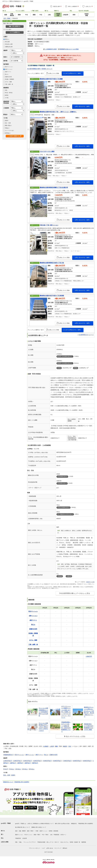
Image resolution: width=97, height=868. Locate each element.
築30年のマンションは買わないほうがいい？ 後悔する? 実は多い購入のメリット (89, 712)
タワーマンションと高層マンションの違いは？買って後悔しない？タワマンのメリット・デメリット (66, 712)
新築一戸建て (37, 835)
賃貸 (16, 831)
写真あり (7, 128)
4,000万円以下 (37, 761)
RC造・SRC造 (9, 93)
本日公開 (7, 42)
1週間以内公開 (9, 47)
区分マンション (9, 67)
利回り (5, 57)
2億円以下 (13, 763)
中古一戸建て (45, 835)
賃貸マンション (44, 831)
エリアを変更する (15, 32)
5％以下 (6, 769)
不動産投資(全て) (8, 755)
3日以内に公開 (9, 44)
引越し (20, 842)
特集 (16, 842)
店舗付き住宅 (8, 77)
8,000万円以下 (77, 761)
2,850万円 (89, 656)
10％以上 (18, 769)
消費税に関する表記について (39, 827)
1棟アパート (8, 72)
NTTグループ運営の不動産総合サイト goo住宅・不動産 (18, 1)
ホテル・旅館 (8, 82)
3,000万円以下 (28, 761)
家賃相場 (56, 831)
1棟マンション (9, 69)
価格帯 (5, 50)
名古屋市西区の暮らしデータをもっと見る (75, 593)
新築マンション (19, 835)
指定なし (7, 39)
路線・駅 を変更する (15, 26)
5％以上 (12, 769)
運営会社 (65, 848)
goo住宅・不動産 (6, 823)
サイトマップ (58, 848)
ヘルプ (43, 848)
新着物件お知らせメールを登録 (69, 49)
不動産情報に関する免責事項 (22, 782)
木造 (6, 90)
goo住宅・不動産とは (21, 824)
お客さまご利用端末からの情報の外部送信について (41, 824)
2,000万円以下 (18, 761)
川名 (70, 746)
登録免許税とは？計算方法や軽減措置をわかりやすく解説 (89, 727)
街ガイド (57, 842)
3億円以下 (20, 763)
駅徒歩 (5, 114)
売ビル (7, 74)
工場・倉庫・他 (9, 84)
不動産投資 (56, 835)
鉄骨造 (7, 95)
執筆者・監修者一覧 (75, 842)
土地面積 (6, 108)
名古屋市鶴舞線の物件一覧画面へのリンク (40, 69)
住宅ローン (63, 835)
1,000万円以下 (8, 761)
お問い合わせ (50, 848)
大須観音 (46, 746)
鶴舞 (56, 746)
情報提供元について (8, 782)
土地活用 (24, 838)
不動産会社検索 (41, 842)
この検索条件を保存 (51, 49)
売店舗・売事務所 (9, 79)
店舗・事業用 (22, 831)
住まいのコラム (65, 842)
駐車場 (51, 831)
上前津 (52, 746)
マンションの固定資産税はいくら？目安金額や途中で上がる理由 (43, 712)
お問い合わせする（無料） (83, 106)
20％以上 (32, 769)
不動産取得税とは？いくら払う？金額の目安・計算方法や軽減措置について (66, 727)
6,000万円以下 (57, 761)
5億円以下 (35, 763)
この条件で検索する (13, 136)
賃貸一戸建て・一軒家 (33, 831)
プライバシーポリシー (35, 848)
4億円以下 (28, 763)
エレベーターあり (9, 130)
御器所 (65, 746)
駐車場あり (8, 133)
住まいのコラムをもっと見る (75, 736)
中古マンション (28, 835)
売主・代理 (8, 123)
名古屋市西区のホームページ (86, 335)
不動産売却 (18, 838)
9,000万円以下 (87, 761)
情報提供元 (74, 824)
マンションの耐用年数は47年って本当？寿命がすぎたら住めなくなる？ (43, 727)
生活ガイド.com (90, 582)
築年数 (5, 61)
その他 (7, 98)
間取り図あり (8, 125)
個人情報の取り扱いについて (23, 827)
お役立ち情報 (5, 842)
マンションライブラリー (30, 842)
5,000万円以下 (47, 761)
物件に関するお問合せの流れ (62, 824)
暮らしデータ (50, 842)
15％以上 (25, 769)
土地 (51, 835)
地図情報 (84, 842)
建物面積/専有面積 (6, 102)
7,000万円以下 (67, 761)
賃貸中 (7, 121)
